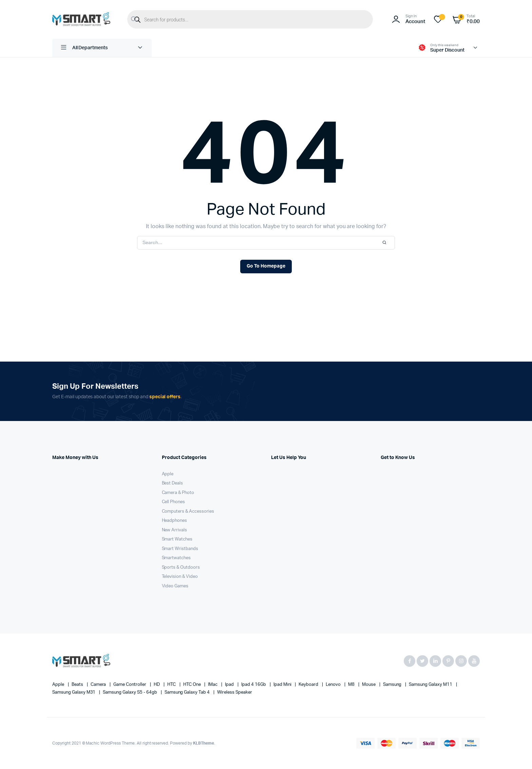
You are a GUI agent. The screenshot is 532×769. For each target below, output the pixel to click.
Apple (168, 474)
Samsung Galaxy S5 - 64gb (130, 692)
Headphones (175, 521)
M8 (352, 685)
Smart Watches (177, 539)
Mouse (369, 685)
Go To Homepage (266, 266)
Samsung (393, 685)
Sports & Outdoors (181, 567)
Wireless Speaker (235, 692)
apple (59, 685)
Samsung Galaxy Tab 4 (188, 692)
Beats (78, 685)
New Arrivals (175, 530)
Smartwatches (176, 558)
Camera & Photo (178, 493)
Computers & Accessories (188, 511)
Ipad (230, 685)
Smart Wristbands (180, 549)
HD (157, 685)
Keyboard (309, 685)
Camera (99, 685)
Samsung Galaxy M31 (74, 692)
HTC (172, 685)
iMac (213, 685)
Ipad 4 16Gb (254, 685)
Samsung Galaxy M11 (431, 685)
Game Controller (130, 685)
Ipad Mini (283, 685)
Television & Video (180, 577)
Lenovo (334, 685)
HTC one (193, 685)
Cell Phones (174, 502)
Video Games (175, 586)
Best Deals (173, 483)
